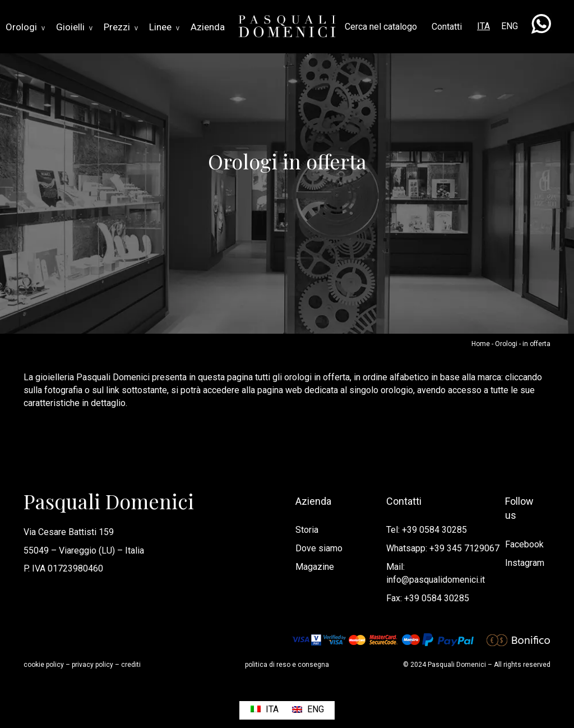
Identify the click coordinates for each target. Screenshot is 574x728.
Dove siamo (319, 548)
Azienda (208, 27)
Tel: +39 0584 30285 (427, 530)
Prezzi (121, 27)
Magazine (315, 567)
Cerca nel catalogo (381, 27)
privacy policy (92, 665)
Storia (307, 530)
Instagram (525, 563)
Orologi (25, 27)
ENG (510, 26)
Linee (164, 27)
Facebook (524, 544)
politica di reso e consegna (287, 665)
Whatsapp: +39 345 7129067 (443, 548)
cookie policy (44, 665)
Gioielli (74, 27)
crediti (131, 665)
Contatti (447, 27)
